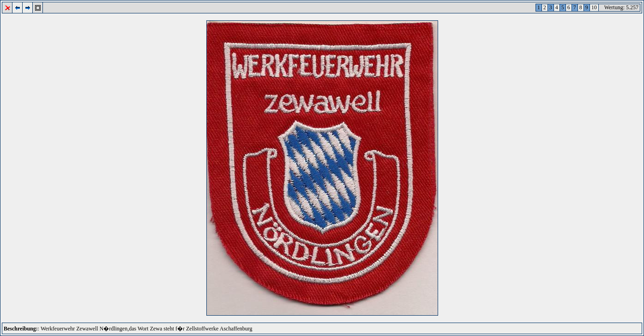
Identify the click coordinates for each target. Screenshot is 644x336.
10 (594, 7)
